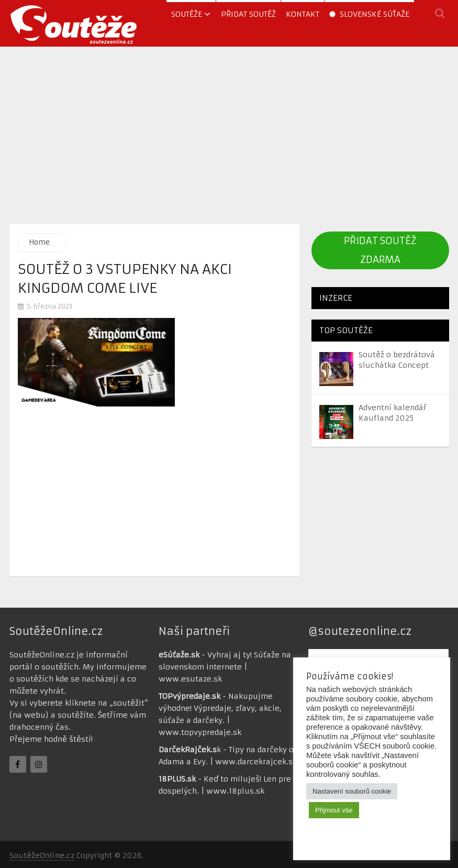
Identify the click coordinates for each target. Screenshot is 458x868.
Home (39, 242)
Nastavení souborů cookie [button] (352, 791)
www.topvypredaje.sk (200, 732)
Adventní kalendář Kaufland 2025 (393, 413)
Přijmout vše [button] (334, 810)
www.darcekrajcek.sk (256, 762)
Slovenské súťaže (369, 14)
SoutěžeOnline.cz (42, 855)
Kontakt (303, 14)
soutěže (187, 14)
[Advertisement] (229, 133)
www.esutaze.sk (190, 679)
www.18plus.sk (235, 791)
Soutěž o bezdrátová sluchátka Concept (397, 360)
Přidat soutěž (248, 14)
